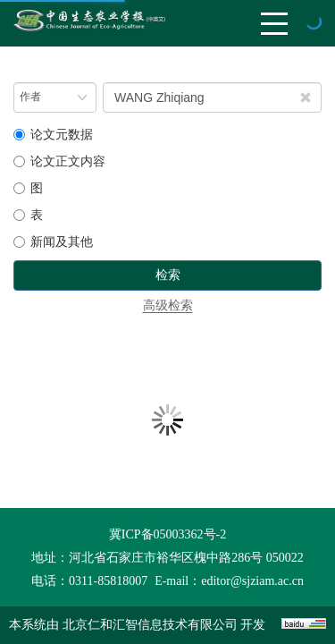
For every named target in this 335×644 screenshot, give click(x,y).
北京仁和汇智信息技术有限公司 (150, 625)
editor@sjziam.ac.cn (252, 581)
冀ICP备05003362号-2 (167, 534)
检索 (168, 275)
